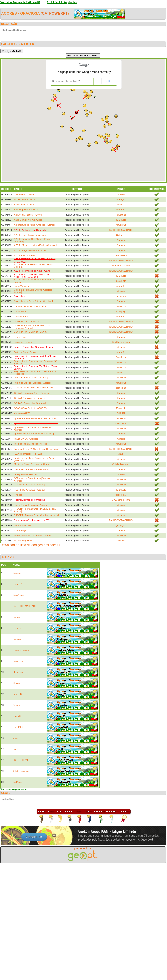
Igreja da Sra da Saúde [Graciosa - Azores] (35, 418)
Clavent (17, 683)
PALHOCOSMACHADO (121, 230)
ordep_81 (121, 199)
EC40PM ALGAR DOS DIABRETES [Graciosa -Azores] (32, 327)
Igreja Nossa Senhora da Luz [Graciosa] (34, 434)
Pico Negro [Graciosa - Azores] (29, 485)
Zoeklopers (18, 639)
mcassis (121, 194)
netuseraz (121, 215)
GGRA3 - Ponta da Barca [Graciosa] (32, 393)
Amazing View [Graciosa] (27, 210)
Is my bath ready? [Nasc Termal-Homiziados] (36, 449)
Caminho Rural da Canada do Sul (31, 306)
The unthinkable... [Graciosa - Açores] (33, 536)
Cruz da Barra (21, 317)
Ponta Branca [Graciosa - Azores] (31, 505)
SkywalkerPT (19, 672)
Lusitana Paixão (21, 650)
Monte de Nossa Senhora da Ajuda (31, 464)
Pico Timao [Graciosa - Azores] (29, 490)
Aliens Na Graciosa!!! (24, 205)
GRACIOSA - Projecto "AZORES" (31, 408)
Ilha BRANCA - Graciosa (26, 439)
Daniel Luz (121, 205)
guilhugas (121, 296)
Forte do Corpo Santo (25, 352)
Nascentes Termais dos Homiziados (32, 469)
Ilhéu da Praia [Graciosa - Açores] (31, 444)
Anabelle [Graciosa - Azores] (28, 215)
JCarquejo (121, 220)
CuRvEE (121, 413)
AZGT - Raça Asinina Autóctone (30, 250)
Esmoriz (17, 617)
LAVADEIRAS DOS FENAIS (28, 454)
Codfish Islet (20, 311)
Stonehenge (20, 530)
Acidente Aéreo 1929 (24, 199)
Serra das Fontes (23, 525)
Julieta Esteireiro (21, 771)
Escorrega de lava (23, 342)
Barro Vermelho (22, 286)
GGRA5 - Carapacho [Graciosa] (30, 403)
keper (16, 738)
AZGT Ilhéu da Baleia (25, 255)
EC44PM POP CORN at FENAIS (30, 332)
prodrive (17, 628)
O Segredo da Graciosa (26, 474)
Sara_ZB (17, 694)
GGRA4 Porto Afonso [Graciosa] (30, 398)
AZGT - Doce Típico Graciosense (30, 235)
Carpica (121, 240)
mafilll (16, 749)
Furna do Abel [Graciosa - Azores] (31, 378)
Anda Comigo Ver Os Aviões (28, 220)
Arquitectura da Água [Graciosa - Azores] (34, 225)
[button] (108, 136)
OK (108, 81)
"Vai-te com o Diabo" (24, 194)
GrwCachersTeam (121, 342)
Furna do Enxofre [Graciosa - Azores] (33, 383)
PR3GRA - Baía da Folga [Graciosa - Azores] (36, 515)
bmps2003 (18, 727)
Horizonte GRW (22, 413)
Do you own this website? (66, 81)
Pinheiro (18, 495)
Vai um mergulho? (23, 541)
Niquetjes (17, 705)
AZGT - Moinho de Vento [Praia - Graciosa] (35, 245)
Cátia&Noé (121, 423)
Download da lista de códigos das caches (30, 545)
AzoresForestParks (121, 266)
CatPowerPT (55, 13)
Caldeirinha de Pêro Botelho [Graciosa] (33, 301)
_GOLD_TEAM (20, 760)
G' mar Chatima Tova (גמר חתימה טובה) (33, 388)
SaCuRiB (121, 235)
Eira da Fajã (20, 337)
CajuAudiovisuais (121, 464)
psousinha (121, 388)
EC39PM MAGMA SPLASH (28, 322)
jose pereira (121, 255)
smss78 (17, 716)
